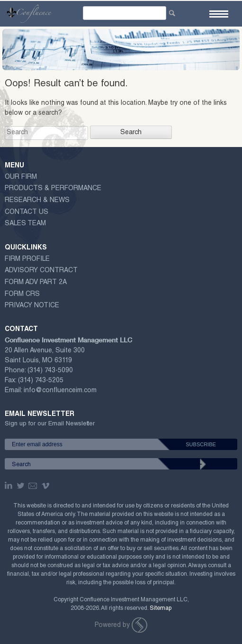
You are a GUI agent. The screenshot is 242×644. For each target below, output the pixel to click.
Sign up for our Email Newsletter (50, 426)
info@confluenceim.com (60, 391)
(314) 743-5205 (41, 381)
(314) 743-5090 (50, 371)
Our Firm (21, 177)
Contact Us (27, 212)
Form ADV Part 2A (36, 283)
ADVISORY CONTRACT (41, 271)
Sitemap (161, 608)
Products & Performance (53, 189)
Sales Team (25, 224)
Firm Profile (27, 259)
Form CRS (22, 294)
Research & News (37, 201)
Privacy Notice (32, 306)
